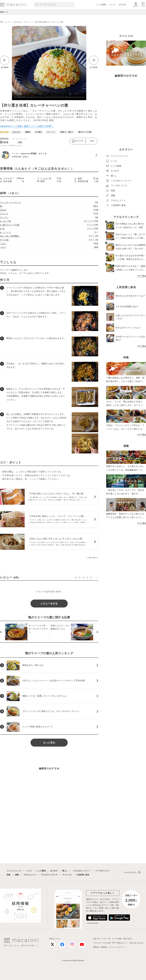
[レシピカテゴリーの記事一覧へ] (4, 132)
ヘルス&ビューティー (81, 871)
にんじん (4, 214)
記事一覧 (96, 939)
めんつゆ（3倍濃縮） (10, 236)
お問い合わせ (127, 939)
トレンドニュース (14, 871)
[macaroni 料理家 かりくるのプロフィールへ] (49, 155)
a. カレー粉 (5, 221)
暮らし (65, 871)
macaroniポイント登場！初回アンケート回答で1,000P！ (27, 126)
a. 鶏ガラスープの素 (10, 225)
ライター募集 (117, 939)
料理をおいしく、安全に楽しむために (130, 943)
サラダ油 (4, 240)
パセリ (3, 247)
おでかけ (54, 871)
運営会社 (96, 947)
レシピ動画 (101, 5)
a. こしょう (5, 232)
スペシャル (67, 875)
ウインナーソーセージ (11, 202)
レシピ (29, 871)
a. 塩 (2, 229)
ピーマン (4, 217)
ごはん (3, 244)
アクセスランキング (49, 875)
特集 (8, 875)
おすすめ (122, 5)
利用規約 (104, 947)
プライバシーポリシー (117, 947)
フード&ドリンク (102, 871)
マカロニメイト (30, 875)
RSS (114, 943)
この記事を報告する (92, 558)
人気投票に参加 (83, 875)
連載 (17, 875)
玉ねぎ (3, 210)
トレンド (112, 5)
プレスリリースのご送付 (102, 943)
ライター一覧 (106, 939)
